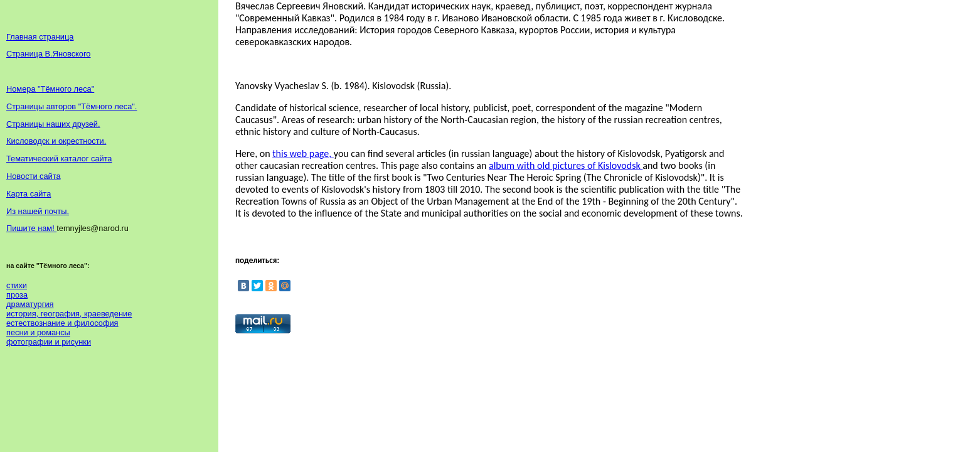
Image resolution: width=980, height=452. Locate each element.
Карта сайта (29, 194)
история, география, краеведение (69, 314)
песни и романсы (38, 332)
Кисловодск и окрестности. (56, 141)
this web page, (303, 153)
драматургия (30, 304)
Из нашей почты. (38, 211)
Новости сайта (34, 176)
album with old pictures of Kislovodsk (566, 165)
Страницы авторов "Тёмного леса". (72, 106)
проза (17, 295)
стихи (17, 285)
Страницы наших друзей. (53, 124)
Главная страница (40, 37)
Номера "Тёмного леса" (50, 89)
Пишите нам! (31, 228)
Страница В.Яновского (49, 54)
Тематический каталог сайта (59, 159)
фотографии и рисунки (49, 342)
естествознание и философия (62, 323)
